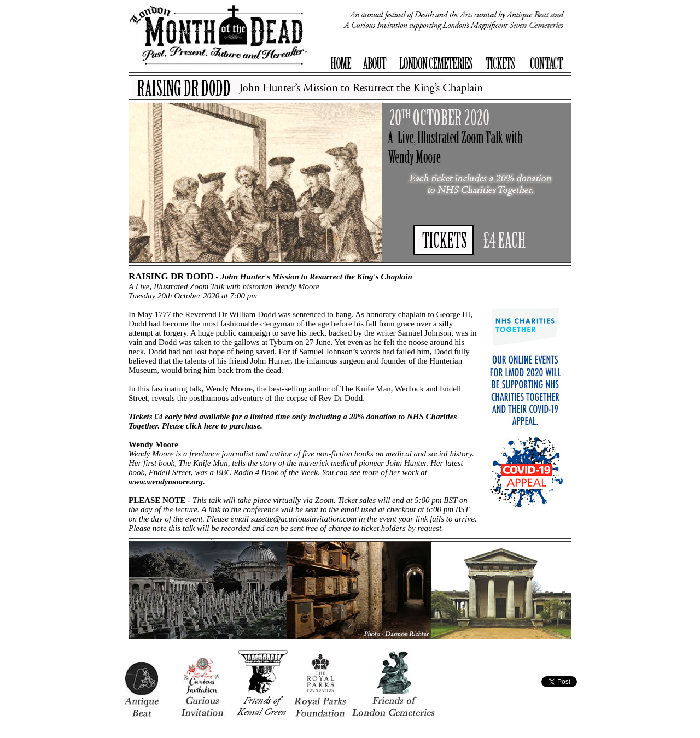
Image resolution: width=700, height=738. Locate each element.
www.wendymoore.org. (167, 482)
